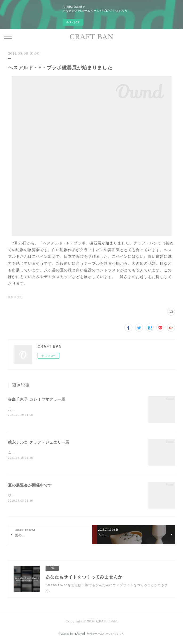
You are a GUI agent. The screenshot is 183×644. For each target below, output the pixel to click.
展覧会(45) (15, 297)
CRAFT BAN (92, 37)
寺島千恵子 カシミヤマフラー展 (37, 399)
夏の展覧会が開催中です (30, 486)
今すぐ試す (73, 22)
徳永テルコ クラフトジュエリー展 (39, 443)
